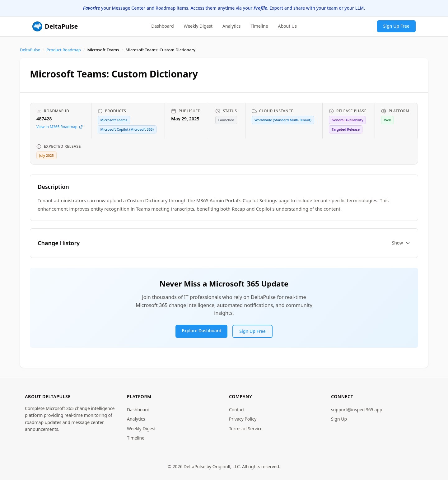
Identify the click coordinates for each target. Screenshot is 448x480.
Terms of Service (246, 429)
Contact (237, 410)
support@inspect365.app (357, 410)
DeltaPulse (30, 50)
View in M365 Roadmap (60, 127)
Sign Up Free (396, 26)
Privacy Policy (243, 419)
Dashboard (162, 26)
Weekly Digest (198, 26)
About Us (287, 26)
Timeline (259, 26)
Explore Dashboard (201, 331)
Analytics (231, 26)
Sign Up (339, 419)
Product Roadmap (64, 50)
